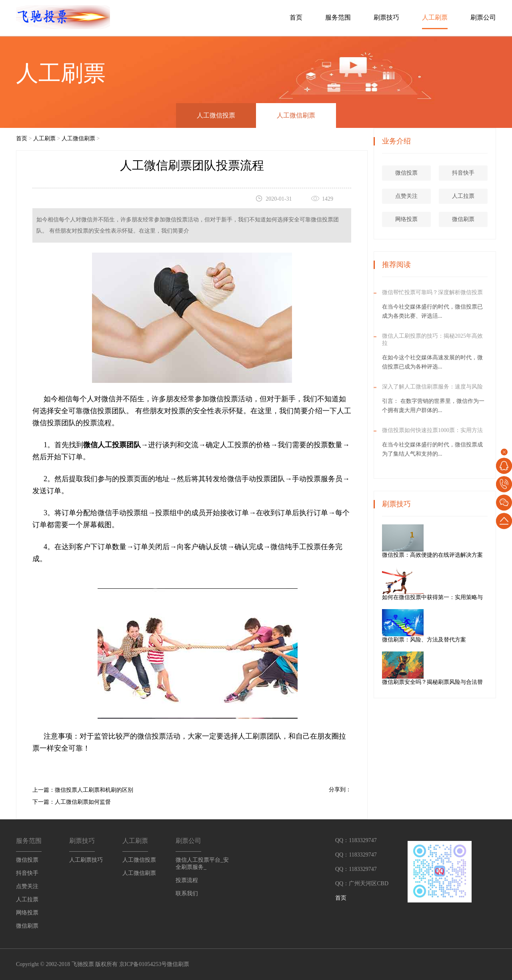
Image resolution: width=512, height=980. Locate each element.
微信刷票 (465, 219)
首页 (296, 17)
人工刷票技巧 (86, 860)
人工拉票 (465, 196)
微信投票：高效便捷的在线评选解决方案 (461, 555)
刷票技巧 (386, 17)
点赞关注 (408, 196)
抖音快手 (465, 173)
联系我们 (187, 893)
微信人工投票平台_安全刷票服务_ (202, 863)
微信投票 (408, 173)
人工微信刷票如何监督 (83, 802)
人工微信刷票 (296, 115)
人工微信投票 (216, 115)
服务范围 (338, 17)
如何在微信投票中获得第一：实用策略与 (461, 597)
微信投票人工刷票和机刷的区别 (94, 790)
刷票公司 (483, 17)
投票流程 (187, 880)
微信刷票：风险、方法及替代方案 (453, 640)
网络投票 (408, 219)
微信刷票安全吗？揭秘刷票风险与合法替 (461, 682)
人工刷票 (435, 17)
